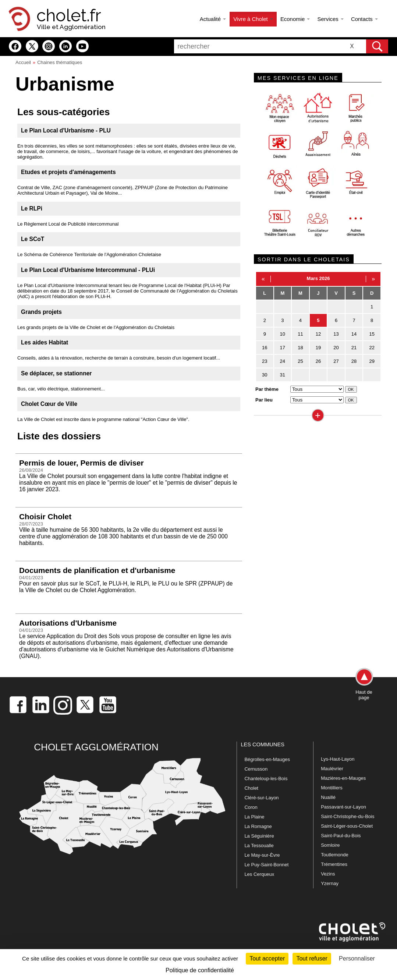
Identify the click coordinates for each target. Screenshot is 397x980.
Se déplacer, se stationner (56, 373)
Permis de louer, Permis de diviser (81, 463)
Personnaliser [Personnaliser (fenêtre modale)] (357, 958)
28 (354, 361)
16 (265, 348)
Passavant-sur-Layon (343, 807)
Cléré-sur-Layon (261, 798)
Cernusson (256, 769)
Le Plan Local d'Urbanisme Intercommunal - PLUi (88, 270)
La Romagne (258, 826)
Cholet (251, 788)
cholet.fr (69, 15)
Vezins (328, 874)
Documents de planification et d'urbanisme (97, 570)
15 (372, 334)
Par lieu (264, 400)
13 (336, 334)
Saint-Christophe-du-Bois (348, 816)
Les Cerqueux (259, 874)
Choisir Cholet (45, 516)
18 (300, 348)
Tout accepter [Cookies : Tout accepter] (267, 958)
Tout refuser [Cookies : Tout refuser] (312, 958)
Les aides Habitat (45, 342)
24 (283, 361)
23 (265, 361)
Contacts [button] (364, 19)
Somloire (330, 845)
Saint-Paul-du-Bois (341, 836)
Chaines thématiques (60, 62)
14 (354, 334)
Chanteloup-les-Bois (266, 779)
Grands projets (41, 312)
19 (318, 348)
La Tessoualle (259, 845)
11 (300, 334)
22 (372, 348)
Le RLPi (32, 208)
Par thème (267, 389)
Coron (251, 807)
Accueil (23, 62)
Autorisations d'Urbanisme (68, 623)
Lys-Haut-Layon (338, 759)
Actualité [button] (213, 19)
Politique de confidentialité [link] (200, 970)
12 (318, 334)
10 (283, 334)
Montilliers (332, 788)
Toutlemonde (334, 855)
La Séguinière (259, 836)
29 (372, 361)
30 (265, 375)
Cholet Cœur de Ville (49, 404)
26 (318, 361)
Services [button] (330, 19)
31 (283, 375)
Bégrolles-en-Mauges (267, 759)
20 (336, 348)
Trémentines (334, 864)
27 (336, 361)
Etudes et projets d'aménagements (68, 172)
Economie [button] (295, 19)
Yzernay (330, 883)
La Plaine (254, 817)
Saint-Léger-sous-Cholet (347, 826)
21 (354, 348)
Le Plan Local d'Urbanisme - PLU (66, 130)
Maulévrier (332, 769)
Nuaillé (328, 797)
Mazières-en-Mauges (343, 778)
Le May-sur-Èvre (262, 855)
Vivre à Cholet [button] (253, 19)
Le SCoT (33, 239)
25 (300, 361)
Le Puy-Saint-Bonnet (266, 865)
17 (283, 348)
